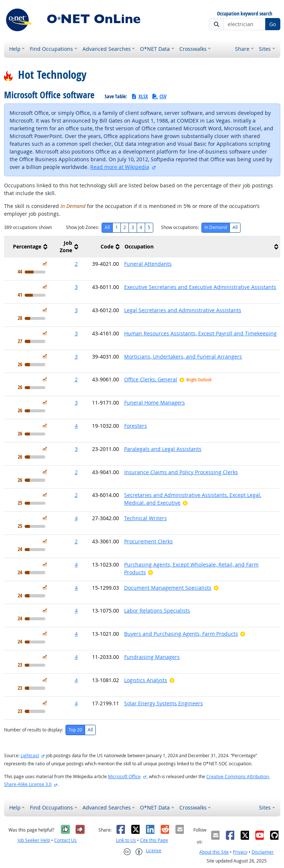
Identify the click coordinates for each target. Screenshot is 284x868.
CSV (159, 96)
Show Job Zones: (83, 227)
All (107, 227)
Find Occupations (51, 49)
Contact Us (65, 840)
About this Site (214, 852)
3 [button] (76, 287)
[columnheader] (27, 247)
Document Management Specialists (168, 588)
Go (273, 24)
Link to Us (126, 840)
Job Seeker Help (34, 840)
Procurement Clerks (148, 541)
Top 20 (75, 730)
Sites (265, 49)
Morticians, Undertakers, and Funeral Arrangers (183, 357)
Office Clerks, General (151, 379)
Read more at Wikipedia (120, 167)
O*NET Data (155, 49)
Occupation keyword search (245, 14)
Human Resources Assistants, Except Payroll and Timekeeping (200, 333)
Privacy (240, 852)
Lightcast (30, 756)
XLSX (139, 96)
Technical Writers (145, 518)
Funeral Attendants (148, 264)
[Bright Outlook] (185, 503)
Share (242, 49)
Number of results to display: (34, 730)
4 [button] (76, 426)
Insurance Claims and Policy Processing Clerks (181, 472)
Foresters (136, 426)
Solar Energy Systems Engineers (164, 703)
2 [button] (76, 264)
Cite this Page (154, 840)
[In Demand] (45, 264)
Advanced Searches (107, 49)
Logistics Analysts (146, 680)
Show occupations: (180, 227)
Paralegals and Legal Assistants (163, 449)
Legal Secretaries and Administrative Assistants (183, 310)
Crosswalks (193, 49)
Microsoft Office (124, 777)
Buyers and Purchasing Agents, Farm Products (181, 634)
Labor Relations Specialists (157, 611)
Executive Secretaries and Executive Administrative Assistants (200, 287)
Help (15, 49)
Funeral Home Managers (155, 403)
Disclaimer (263, 852)
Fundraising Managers (152, 657)
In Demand (216, 227)
